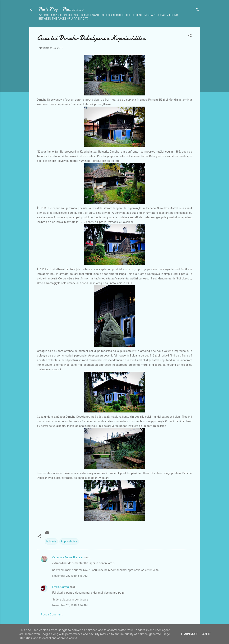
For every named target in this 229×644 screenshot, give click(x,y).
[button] (190, 36)
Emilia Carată (61, 587)
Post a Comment (52, 614)
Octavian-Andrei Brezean (68, 557)
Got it (206, 634)
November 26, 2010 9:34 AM (70, 605)
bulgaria (51, 541)
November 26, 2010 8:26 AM (70, 576)
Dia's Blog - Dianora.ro (61, 9)
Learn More (190, 634)
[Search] (198, 10)
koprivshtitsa (69, 541)
